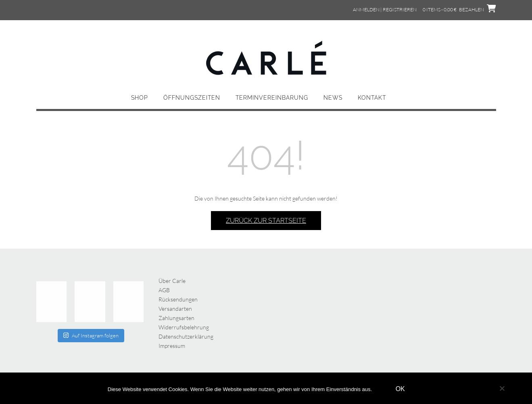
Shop (140, 98)
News (333, 98)
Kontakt (372, 98)
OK (400, 389)
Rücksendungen (178, 299)
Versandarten (175, 309)
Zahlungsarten (176, 318)
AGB (164, 290)
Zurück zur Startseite (266, 221)
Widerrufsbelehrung (184, 327)
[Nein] (502, 388)
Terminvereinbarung (272, 98)
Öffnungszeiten (192, 98)
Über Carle (172, 281)
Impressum (172, 346)
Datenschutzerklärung (186, 336)
